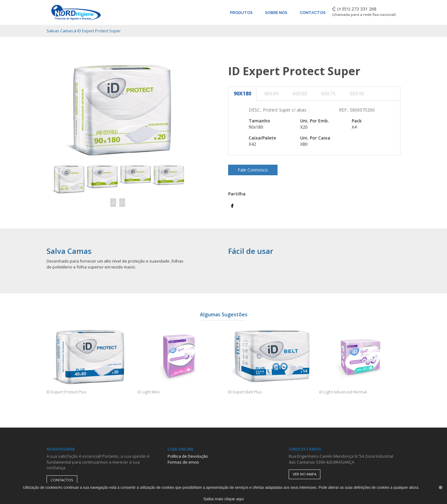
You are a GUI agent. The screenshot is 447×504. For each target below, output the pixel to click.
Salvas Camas (60, 31)
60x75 (328, 94)
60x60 (300, 94)
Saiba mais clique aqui (223, 499)
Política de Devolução (188, 456)
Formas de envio (183, 462)
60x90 (357, 94)
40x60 (271, 94)
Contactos (62, 480)
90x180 (242, 94)
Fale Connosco (253, 170)
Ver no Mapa (305, 474)
